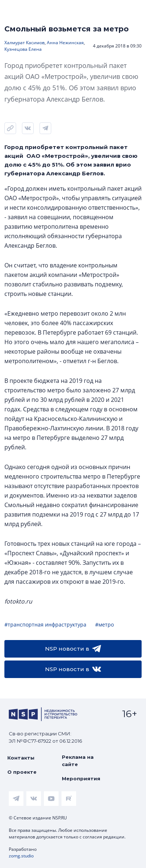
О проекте (22, 772)
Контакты (21, 758)
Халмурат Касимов (25, 43)
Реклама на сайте (78, 761)
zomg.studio (21, 856)
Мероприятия (81, 778)
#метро (104, 625)
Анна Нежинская (65, 43)
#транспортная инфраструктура (45, 625)
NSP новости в (73, 649)
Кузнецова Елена (23, 49)
